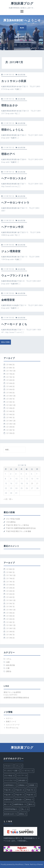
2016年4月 (10, 390)
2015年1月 (10, 402)
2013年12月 (11, 421)
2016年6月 (10, 383)
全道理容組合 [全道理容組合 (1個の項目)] (10, 785)
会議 (8, 662)
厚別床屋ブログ (22, 3)
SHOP (22, 36)
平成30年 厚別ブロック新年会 (18, 525)
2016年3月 (10, 393)
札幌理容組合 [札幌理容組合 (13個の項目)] (20, 804)
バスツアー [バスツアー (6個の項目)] (22, 776)
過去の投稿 (5, 342)
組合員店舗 (22, 75)
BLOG (22, 28)
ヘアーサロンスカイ (14, 178)
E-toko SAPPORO (10, 695)
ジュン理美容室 (11, 251)
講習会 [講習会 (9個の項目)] (23, 814)
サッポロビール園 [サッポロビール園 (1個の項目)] (12, 771)
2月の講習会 (11, 522)
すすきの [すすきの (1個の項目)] (9, 766)
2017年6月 (10, 374)
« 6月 (6, 499)
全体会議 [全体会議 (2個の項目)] (23, 780)
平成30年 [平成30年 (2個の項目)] (31, 795)
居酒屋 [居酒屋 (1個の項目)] (33, 785)
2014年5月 (10, 411)
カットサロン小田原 (14, 81)
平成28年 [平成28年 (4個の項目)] (9, 795)
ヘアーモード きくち (14, 324)
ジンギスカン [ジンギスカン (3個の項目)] (28, 771)
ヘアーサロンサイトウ (15, 202)
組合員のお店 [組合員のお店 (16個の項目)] (11, 814)
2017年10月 (11, 371)
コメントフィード (13, 725)
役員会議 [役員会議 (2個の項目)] (20, 800)
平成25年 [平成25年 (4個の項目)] (9, 790)
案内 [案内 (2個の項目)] (31, 804)
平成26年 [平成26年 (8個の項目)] (20, 790)
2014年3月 (10, 415)
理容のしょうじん (12, 130)
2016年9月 (10, 380)
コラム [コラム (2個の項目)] (19, 766)
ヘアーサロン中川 (12, 227)
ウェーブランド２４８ (15, 275)
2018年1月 (10, 368)
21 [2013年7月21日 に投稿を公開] (37, 484)
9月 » (11, 499)
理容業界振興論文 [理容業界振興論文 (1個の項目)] (12, 809)
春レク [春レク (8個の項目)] (8, 804)
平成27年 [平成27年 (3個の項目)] (31, 790)
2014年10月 (11, 405)
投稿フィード (11, 722)
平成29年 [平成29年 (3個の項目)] (20, 795)
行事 (8, 668)
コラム (9, 659)
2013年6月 (10, 433)
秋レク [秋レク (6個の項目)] (25, 809)
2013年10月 (11, 424)
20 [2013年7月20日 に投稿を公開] (32, 484)
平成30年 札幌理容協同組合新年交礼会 (21, 528)
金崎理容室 (8, 300)
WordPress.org (12, 728)
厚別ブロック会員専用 (12, 692)
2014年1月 (10, 418)
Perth (32, 864)
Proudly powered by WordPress (12, 864)
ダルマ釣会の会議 (13, 519)
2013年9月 (10, 427)
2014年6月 (10, 408)
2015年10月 (11, 396)
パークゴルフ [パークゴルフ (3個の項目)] (10, 780)
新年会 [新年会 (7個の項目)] (30, 800)
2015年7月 (10, 399)
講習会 (9, 671)
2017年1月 (10, 377)
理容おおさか (10, 105)
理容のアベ (8, 154)
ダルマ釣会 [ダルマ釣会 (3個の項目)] (9, 776)
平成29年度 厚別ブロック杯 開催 (19, 531)
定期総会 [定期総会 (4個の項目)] (23, 785)
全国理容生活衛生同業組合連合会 (16, 698)
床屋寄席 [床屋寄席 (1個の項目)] (9, 800)
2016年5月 (10, 386)
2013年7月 (10, 430)
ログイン (9, 718)
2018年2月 (10, 365)
